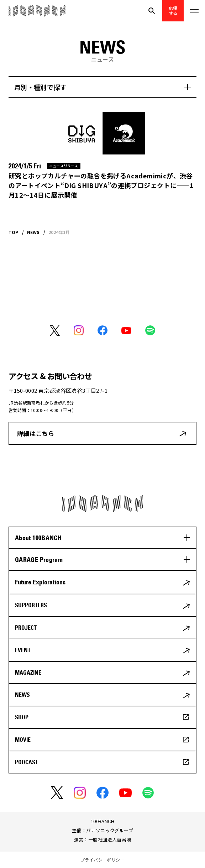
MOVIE (23, 740)
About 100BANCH (38, 538)
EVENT (23, 650)
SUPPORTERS (31, 605)
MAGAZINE (28, 672)
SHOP (22, 717)
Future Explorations (40, 582)
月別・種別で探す (40, 87)
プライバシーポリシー (102, 860)
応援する (173, 11)
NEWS (22, 695)
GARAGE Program (39, 560)
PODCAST (27, 762)
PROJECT (26, 628)
